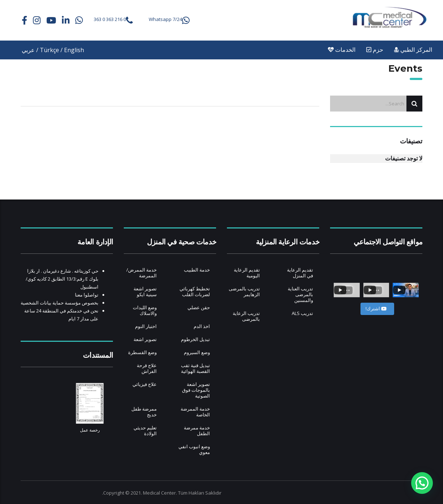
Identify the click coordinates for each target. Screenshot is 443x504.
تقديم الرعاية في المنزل (300, 273)
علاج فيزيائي (145, 384)
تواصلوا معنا (87, 295)
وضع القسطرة (142, 352)
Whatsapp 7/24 (165, 19)
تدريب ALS (302, 313)
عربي (28, 50)
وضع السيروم (197, 352)
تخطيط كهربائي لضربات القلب (195, 291)
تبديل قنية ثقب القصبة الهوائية (195, 368)
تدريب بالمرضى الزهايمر (244, 291)
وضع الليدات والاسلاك (145, 310)
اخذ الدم (202, 326)
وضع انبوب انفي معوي (194, 449)
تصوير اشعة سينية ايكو (145, 291)
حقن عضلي (199, 307)
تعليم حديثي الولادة (145, 430)
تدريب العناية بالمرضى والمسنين (300, 294)
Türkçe (49, 50)
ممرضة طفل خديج (144, 412)
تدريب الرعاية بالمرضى (246, 316)
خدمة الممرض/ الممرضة (142, 273)
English (74, 50)
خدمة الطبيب (197, 270)
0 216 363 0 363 (110, 19)
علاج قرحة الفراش (147, 368)
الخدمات (342, 50)
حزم (375, 50)
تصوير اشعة (145, 339)
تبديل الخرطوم (195, 339)
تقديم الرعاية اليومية (247, 273)
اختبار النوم (146, 326)
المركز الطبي (413, 50)
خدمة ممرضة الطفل (197, 430)
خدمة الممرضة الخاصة (195, 412)
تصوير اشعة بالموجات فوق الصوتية (196, 390)
